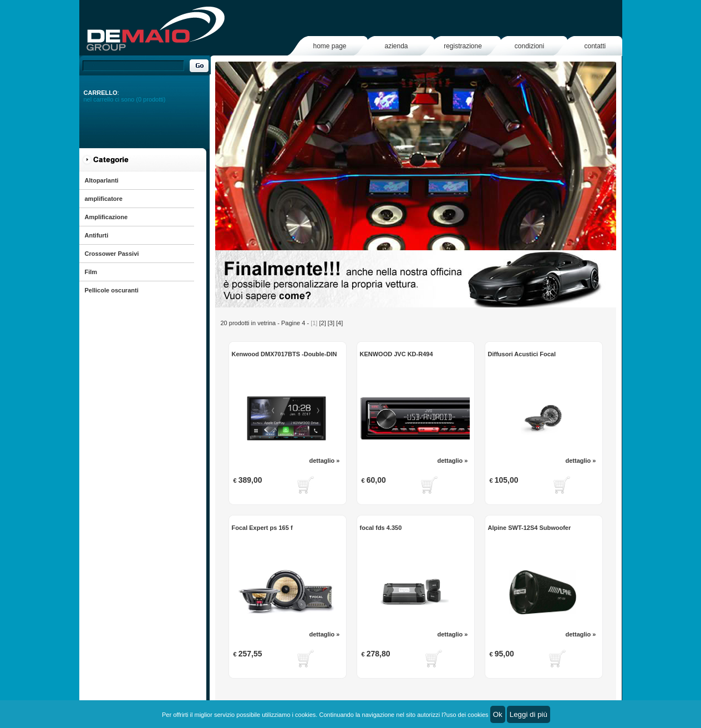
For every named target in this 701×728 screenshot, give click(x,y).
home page (329, 46)
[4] (339, 323)
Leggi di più (529, 714)
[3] (331, 323)
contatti (595, 46)
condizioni (529, 46)
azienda (396, 46)
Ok (498, 714)
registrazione (463, 46)
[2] (322, 323)
